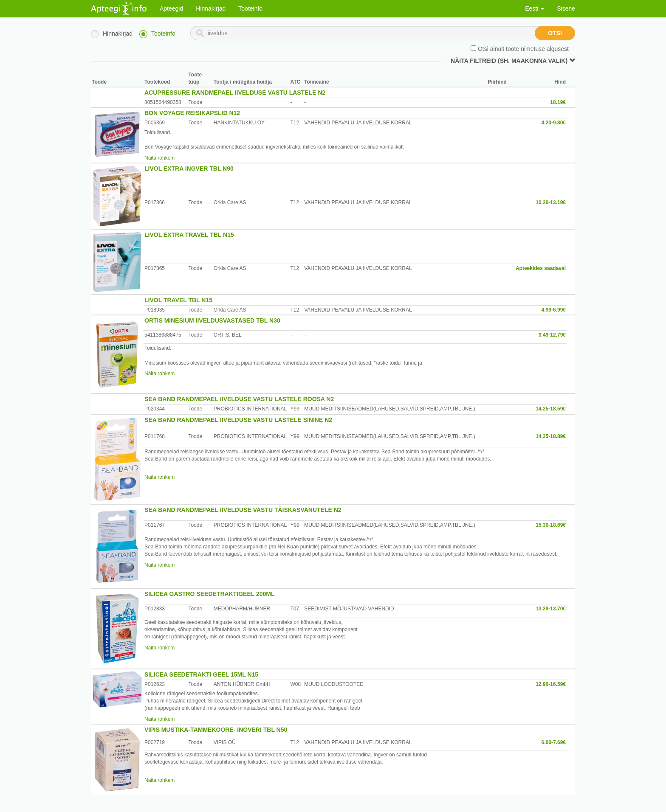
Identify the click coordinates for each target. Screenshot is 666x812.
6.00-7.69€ (554, 742)
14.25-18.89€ (551, 436)
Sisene (566, 8)
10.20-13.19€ (551, 202)
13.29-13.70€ (551, 609)
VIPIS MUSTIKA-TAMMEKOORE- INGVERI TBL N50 (216, 730)
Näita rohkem (159, 158)
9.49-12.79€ (552, 335)
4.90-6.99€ (554, 310)
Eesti (535, 8)
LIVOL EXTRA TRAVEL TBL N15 (189, 235)
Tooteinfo (250, 8)
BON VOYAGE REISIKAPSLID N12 (192, 113)
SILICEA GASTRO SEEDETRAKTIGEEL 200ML (210, 594)
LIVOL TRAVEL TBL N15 (178, 300)
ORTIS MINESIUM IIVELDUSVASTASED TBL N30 (212, 320)
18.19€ (558, 102)
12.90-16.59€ (551, 684)
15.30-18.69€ (551, 525)
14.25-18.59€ (551, 409)
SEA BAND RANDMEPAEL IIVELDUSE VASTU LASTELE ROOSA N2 (239, 399)
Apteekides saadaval (541, 268)
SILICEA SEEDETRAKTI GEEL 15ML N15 (201, 674)
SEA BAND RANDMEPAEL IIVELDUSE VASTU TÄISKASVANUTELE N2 (243, 510)
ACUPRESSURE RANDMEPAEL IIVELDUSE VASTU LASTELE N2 (235, 93)
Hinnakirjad (211, 8)
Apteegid (171, 8)
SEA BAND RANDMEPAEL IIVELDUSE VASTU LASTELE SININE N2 (238, 420)
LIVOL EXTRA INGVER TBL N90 (189, 169)
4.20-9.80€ (554, 123)
